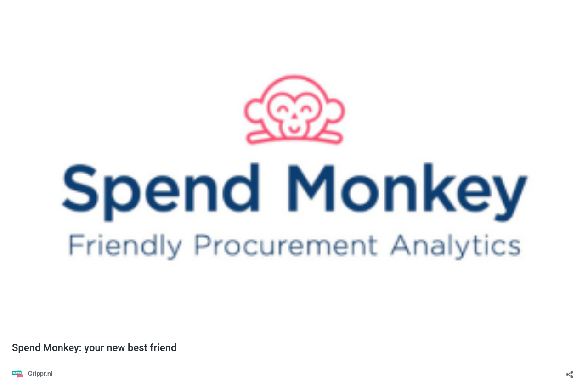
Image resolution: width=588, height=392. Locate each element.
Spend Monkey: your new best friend (94, 348)
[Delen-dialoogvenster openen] (570, 372)
